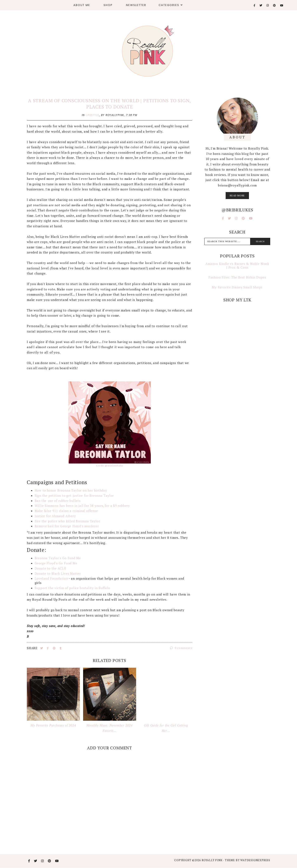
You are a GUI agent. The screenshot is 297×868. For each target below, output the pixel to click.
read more (237, 195)
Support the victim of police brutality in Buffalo (72, 588)
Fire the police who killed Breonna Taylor (67, 521)
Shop (108, 5)
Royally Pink (212, 860)
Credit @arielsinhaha (110, 465)
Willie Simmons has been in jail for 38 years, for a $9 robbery (82, 506)
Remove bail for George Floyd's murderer (67, 526)
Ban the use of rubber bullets (58, 501)
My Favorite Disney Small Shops (237, 287)
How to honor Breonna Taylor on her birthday (71, 490)
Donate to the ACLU (50, 568)
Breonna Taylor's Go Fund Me (58, 558)
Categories (169, 5)
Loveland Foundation (51, 578)
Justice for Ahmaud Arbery (55, 516)
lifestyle (93, 115)
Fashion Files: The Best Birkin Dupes (237, 277)
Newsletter (136, 5)
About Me (82, 5)
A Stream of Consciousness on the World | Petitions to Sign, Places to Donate (110, 104)
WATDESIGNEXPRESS (255, 860)
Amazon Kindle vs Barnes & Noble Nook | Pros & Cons (237, 265)
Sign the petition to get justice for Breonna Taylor (74, 495)
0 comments (181, 648)
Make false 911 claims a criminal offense (66, 511)
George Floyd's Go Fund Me (56, 563)
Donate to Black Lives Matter (58, 573)
